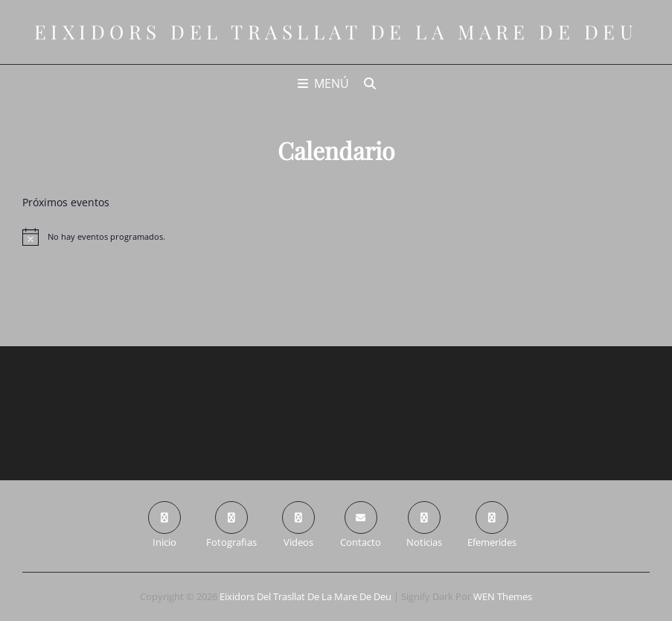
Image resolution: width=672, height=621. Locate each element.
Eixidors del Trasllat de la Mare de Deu (336, 32)
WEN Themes (503, 596)
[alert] (336, 237)
